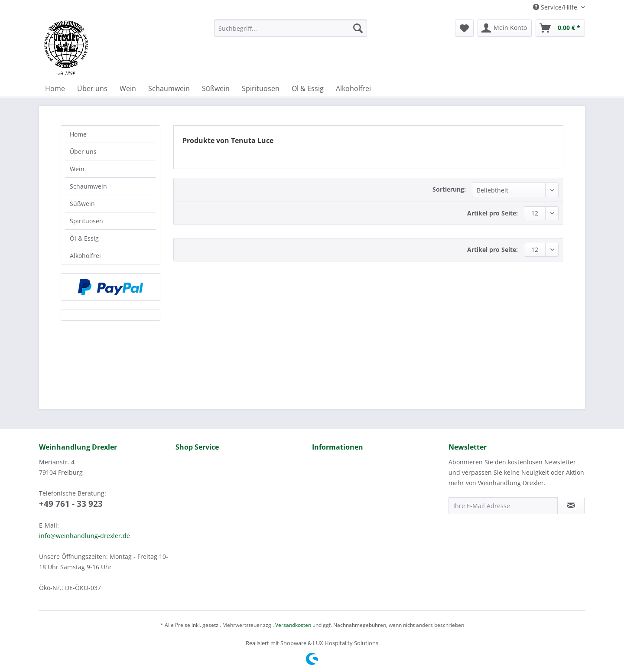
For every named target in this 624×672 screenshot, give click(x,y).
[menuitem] (291, 32)
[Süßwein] (216, 88)
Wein (77, 169)
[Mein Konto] (505, 28)
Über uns (83, 152)
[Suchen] (358, 28)
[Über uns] (92, 88)
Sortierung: (449, 189)
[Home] (55, 88)
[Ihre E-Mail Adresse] (503, 506)
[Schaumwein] (169, 88)
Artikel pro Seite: (492, 213)
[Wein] (128, 88)
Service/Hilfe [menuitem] (556, 7)
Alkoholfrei (85, 256)
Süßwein (82, 204)
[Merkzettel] (464, 28)
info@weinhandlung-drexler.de (84, 536)
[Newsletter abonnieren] (571, 506)
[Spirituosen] (261, 88)
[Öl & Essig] (308, 88)
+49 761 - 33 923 (71, 504)
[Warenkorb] (560, 28)
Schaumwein (88, 186)
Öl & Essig (84, 238)
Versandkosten (293, 625)
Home (78, 134)
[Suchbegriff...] (291, 28)
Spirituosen (86, 221)
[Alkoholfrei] (353, 88)
